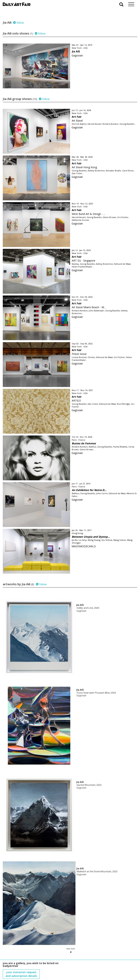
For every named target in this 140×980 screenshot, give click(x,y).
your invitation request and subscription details (21, 959)
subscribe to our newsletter (21, 968)
